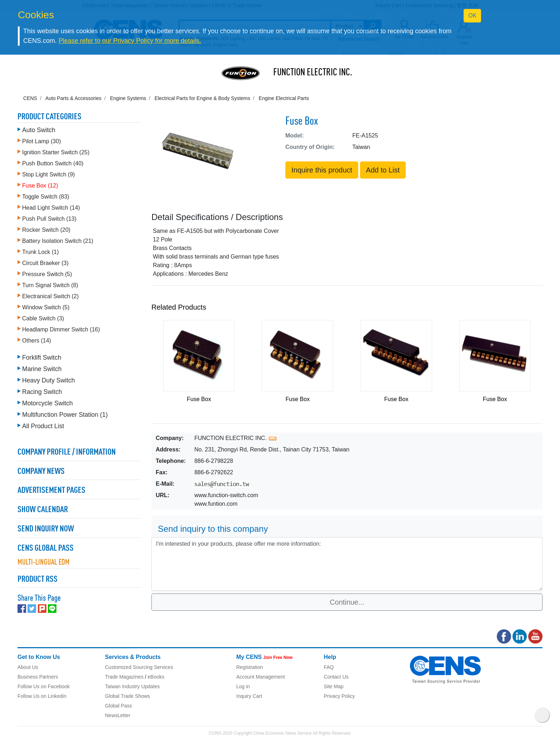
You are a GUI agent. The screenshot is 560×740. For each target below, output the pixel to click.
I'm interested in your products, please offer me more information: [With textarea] (347, 564)
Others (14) (37, 341)
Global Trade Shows (127, 696)
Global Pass (118, 706)
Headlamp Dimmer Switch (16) (61, 329)
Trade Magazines (124, 677)
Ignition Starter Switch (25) (56, 152)
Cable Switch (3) (43, 318)
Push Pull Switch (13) (49, 219)
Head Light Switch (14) (51, 208)
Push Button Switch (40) (53, 163)
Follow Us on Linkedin (42, 696)
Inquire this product (322, 170)
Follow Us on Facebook (44, 686)
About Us (28, 667)
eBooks (156, 677)
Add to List (383, 170)
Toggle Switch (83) (46, 197)
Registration (250, 667)
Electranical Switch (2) (50, 296)
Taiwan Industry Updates (132, 686)
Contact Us (336, 677)
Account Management (261, 677)
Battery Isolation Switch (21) (58, 241)
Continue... (347, 602)
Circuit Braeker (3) (45, 263)
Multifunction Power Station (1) (65, 415)
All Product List (43, 426)
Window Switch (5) (46, 307)
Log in (243, 686)
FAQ (329, 667)
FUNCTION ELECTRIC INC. (313, 73)
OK (472, 16)
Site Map (334, 686)
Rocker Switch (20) (46, 230)
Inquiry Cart (249, 696)
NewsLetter (118, 715)
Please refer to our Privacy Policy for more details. (130, 41)
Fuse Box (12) (40, 186)
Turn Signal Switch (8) (50, 285)
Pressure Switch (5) (47, 274)
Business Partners (38, 677)
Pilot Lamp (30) (42, 141)
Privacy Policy (339, 696)
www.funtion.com (216, 504)
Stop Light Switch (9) (49, 174)
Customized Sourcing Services (139, 667)
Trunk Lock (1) (41, 252)
